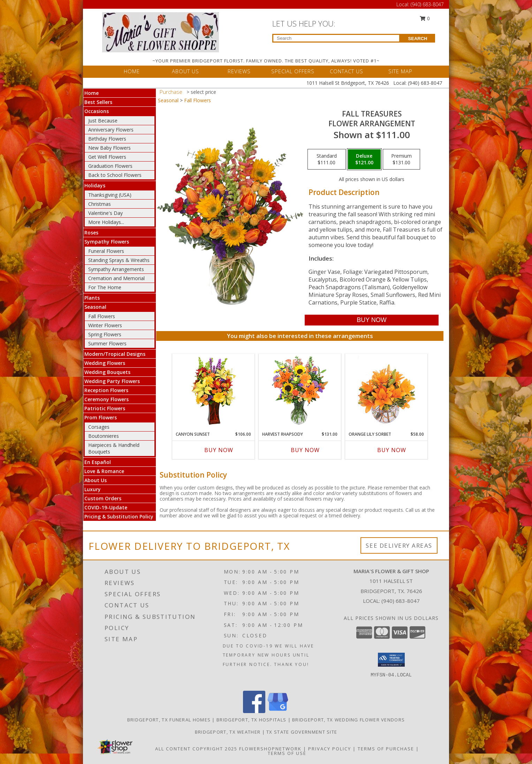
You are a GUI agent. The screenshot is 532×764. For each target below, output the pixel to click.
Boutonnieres (104, 436)
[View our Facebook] (254, 711)
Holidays (95, 185)
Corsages (99, 427)
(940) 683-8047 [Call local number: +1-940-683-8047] (401, 601)
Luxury (93, 489)
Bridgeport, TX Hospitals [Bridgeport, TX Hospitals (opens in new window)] (251, 720)
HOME (132, 71)
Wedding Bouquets (107, 372)
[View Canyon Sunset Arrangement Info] (214, 391)
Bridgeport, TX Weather (228, 732)
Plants (92, 298)
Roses (91, 233)
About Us (96, 480)
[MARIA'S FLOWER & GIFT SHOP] (161, 32)
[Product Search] (336, 38)
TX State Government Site (302, 732)
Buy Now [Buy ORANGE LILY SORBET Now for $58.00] (392, 450)
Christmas (100, 204)
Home (92, 93)
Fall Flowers (102, 316)
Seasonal (95, 307)
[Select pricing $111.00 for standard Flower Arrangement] (327, 159)
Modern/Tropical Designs (115, 354)
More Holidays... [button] (106, 222)
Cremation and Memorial (116, 278)
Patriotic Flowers (105, 408)
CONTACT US (347, 71)
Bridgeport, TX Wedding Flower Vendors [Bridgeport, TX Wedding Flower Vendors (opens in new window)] (348, 720)
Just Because (103, 121)
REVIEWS (239, 71)
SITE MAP (400, 71)
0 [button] (425, 18)
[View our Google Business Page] (278, 711)
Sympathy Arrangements (116, 269)
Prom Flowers (101, 417)
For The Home (105, 287)
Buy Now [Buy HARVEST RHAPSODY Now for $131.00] (305, 450)
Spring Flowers (105, 334)
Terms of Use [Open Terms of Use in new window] (287, 753)
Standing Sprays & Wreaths (119, 260)
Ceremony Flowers (107, 399)
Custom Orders (103, 498)
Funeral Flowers (106, 251)
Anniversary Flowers (111, 130)
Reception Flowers (106, 390)
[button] (391, 660)
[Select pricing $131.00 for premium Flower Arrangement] (401, 159)
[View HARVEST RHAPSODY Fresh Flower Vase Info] (300, 391)
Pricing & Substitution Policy (119, 516)
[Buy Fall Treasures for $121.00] (371, 320)
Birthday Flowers (107, 139)
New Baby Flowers (109, 148)
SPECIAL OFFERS (293, 71)
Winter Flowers (105, 325)
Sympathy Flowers (107, 242)
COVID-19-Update (106, 507)
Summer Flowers (107, 343)
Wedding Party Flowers (112, 381)
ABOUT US (185, 71)
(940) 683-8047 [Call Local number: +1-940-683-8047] (427, 4)
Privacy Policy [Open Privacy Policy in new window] (330, 749)
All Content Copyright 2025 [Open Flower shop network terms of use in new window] (196, 749)
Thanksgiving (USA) (110, 195)
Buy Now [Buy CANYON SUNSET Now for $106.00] (219, 450)
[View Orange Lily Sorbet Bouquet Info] (386, 391)
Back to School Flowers (115, 175)
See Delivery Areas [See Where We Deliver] (399, 545)
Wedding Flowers (105, 363)
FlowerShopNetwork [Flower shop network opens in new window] (270, 749)
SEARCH (418, 39)
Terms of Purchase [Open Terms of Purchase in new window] (386, 749)
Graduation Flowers (110, 166)
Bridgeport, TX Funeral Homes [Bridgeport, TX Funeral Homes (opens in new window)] (169, 720)
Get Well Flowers (107, 157)
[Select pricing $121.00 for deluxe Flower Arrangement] (364, 159)
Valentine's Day (105, 213)
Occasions (97, 111)
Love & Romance (104, 471)
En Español (98, 462)
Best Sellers (98, 102)
